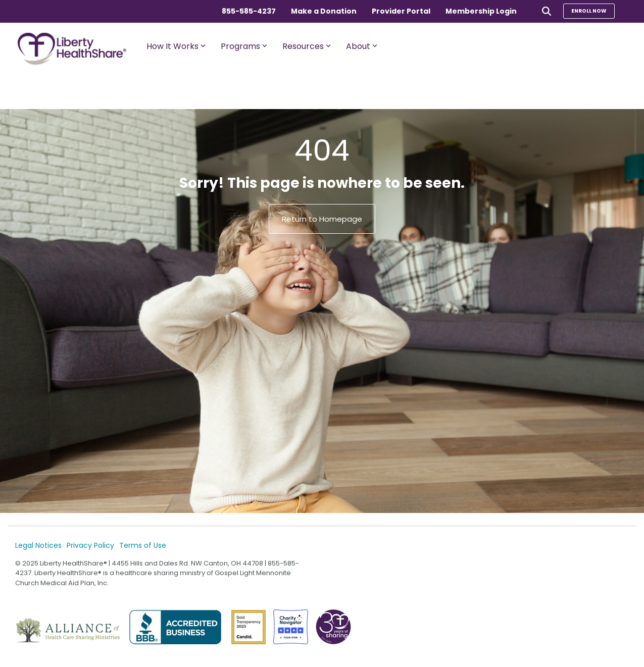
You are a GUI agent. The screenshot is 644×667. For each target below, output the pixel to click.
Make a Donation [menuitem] (324, 11)
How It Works (176, 46)
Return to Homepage (322, 219)
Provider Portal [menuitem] (401, 11)
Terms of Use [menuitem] (143, 545)
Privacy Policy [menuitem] (90, 545)
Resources (307, 46)
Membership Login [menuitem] (481, 11)
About (362, 46)
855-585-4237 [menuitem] (249, 11)
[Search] (547, 11)
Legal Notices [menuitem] (38, 545)
